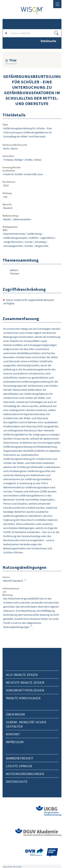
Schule (29, 242)
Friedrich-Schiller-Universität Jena (23, 174)
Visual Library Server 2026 (12, 867)
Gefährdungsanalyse (15, 238)
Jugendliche (47, 238)
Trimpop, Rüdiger (13, 160)
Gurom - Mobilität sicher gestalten (26, 724)
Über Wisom (15, 714)
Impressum (15, 742)
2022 (6, 185)
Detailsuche (48, 41)
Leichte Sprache (19, 766)
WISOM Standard (13, 581)
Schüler (29, 246)
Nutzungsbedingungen (25, 774)
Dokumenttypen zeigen (25, 690)
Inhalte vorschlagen (23, 698)
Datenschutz (17, 782)
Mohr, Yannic (11, 148)
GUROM (33, 238)
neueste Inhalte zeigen (25, 682)
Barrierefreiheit (20, 758)
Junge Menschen (13, 242)
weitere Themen (15, 272)
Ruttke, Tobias (33, 160)
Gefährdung (34, 234)
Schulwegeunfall (13, 246)
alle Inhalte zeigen (22, 675)
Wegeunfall (42, 246)
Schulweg (40, 242)
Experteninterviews (14, 234)
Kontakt (13, 734)
